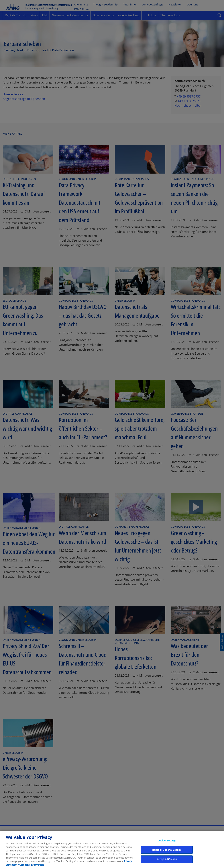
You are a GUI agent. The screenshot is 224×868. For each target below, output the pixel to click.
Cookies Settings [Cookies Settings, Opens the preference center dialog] (167, 848)
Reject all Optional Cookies (167, 857)
